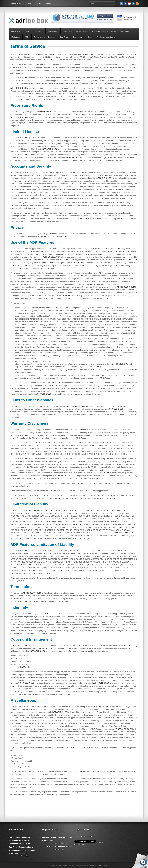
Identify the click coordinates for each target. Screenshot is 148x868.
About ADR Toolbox (17, 4)
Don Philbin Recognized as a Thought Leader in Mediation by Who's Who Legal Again (22, 850)
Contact (48, 4)
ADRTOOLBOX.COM (58, 54)
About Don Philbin (35, 4)
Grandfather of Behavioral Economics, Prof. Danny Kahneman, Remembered (20, 840)
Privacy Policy (102, 865)
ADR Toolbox (63, 865)
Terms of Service (90, 865)
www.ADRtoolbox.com (87, 54)
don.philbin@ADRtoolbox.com (23, 667)
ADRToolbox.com (40, 54)
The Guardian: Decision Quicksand (57, 847)
